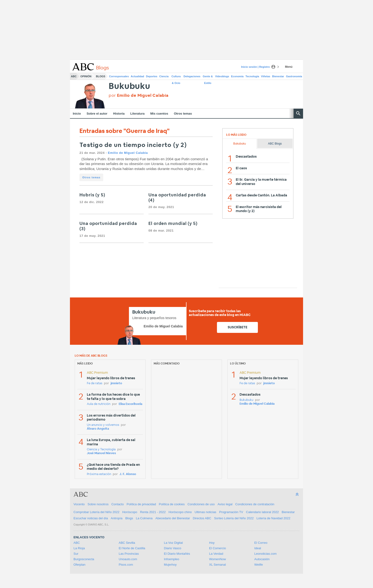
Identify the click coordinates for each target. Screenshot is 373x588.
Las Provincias (129, 554)
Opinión (86, 76)
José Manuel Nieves (101, 453)
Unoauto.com (128, 559)
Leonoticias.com (265, 554)
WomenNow (218, 559)
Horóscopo (130, 512)
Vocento (79, 504)
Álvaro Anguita (98, 429)
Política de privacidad (141, 504)
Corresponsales (119, 76)
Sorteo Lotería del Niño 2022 (234, 518)
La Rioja (79, 548)
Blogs (101, 76)
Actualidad (137, 76)
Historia (119, 114)
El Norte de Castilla (132, 548)
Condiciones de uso (201, 504)
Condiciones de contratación (255, 504)
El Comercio (218, 548)
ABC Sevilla (127, 543)
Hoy (212, 543)
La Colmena (144, 518)
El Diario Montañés (177, 554)
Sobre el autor (97, 114)
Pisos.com (126, 565)
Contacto (118, 504)
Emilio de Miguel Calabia (128, 153)
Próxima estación (99, 474)
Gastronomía (294, 76)
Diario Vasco (173, 548)
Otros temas (183, 114)
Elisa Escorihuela (130, 404)
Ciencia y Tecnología (101, 450)
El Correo (261, 543)
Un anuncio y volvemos (103, 425)
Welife (259, 565)
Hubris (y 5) (92, 195)
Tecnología (252, 76)
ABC (74, 76)
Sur (76, 554)
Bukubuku (129, 86)
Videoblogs (222, 76)
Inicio (77, 114)
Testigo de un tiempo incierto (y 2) (133, 145)
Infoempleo (172, 559)
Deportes (152, 76)
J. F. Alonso (128, 474)
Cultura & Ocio (176, 77)
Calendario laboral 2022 (262, 512)
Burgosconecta (84, 559)
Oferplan (79, 565)
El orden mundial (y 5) (173, 224)
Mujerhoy (170, 565)
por (139, 95)
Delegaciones (192, 76)
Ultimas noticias (205, 512)
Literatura (137, 114)
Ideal (258, 548)
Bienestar (278, 76)
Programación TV (231, 512)
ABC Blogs (275, 144)
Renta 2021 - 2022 (153, 512)
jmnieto (116, 383)
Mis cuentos (159, 114)
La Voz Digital (173, 543)
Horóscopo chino (180, 512)
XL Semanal (217, 565)
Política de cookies (172, 504)
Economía (237, 76)
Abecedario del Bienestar (173, 518)
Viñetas (266, 76)
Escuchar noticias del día (91, 518)
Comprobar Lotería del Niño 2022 (96, 512)
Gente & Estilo (208, 77)
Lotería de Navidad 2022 (273, 518)
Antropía (117, 518)
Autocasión (262, 559)
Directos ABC (202, 518)
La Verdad (216, 554)
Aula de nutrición (99, 404)
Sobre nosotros (98, 504)
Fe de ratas (95, 383)
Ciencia (164, 76)
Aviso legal (225, 504)
